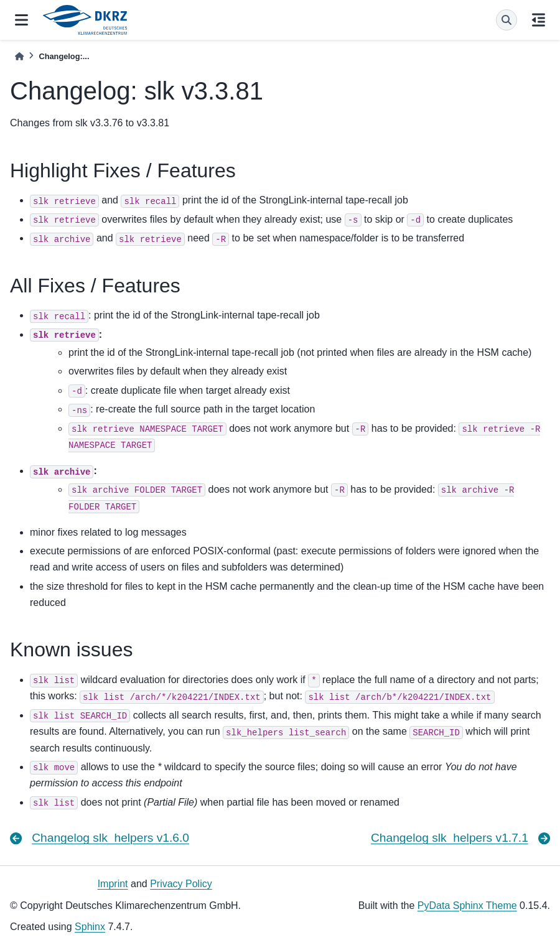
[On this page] (539, 20)
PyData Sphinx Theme (467, 905)
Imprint (113, 884)
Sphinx (90, 927)
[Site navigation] (21, 20)
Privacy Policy (181, 884)
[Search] (506, 20)
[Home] (19, 56)
